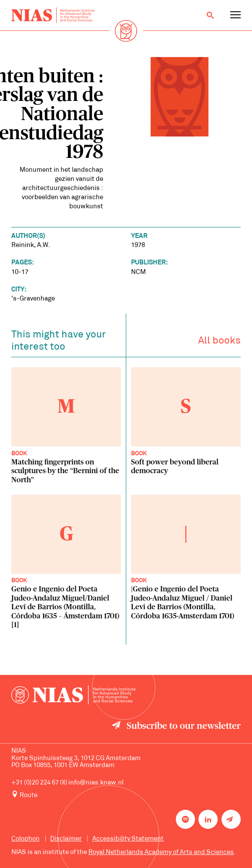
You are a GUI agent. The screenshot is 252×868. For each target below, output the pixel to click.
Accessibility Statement (128, 839)
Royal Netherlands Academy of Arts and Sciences (161, 853)
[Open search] (210, 15)
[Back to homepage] (53, 15)
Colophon (25, 839)
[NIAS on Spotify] (185, 819)
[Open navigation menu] (235, 15)
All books (219, 342)
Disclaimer (66, 839)
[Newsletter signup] (231, 819)
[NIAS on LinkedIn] (208, 819)
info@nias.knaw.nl (96, 783)
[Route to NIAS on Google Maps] (126, 795)
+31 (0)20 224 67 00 (39, 783)
